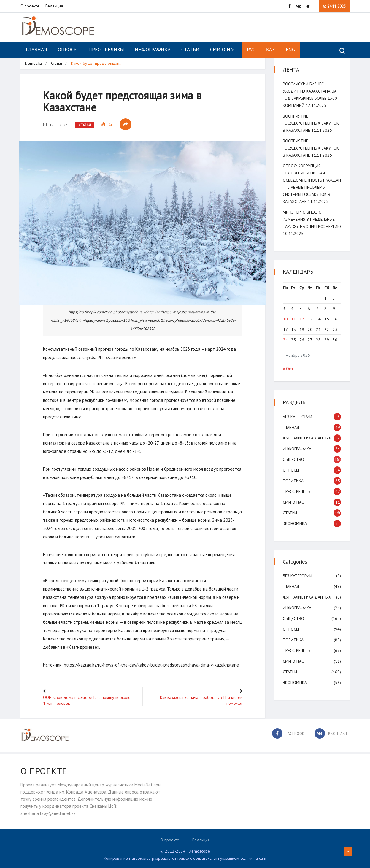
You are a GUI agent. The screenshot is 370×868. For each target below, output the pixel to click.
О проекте (30, 6)
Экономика (295, 531)
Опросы (68, 50)
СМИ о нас (223, 50)
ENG (290, 50)
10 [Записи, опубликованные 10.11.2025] (286, 326)
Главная (36, 50)
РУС (251, 50)
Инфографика (153, 50)
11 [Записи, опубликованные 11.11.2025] (294, 326)
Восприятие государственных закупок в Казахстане (311, 123)
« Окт (288, 376)
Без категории (298, 424)
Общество (294, 466)
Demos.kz (34, 63)
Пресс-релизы (106, 50)
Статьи (190, 50)
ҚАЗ (270, 50)
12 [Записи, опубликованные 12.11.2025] (302, 326)
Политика (293, 488)
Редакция (54, 6)
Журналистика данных (307, 445)
